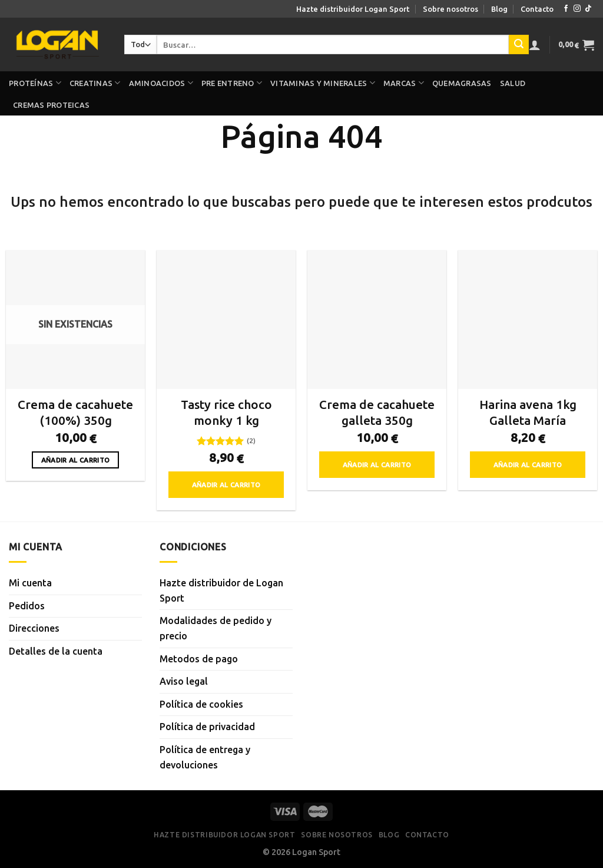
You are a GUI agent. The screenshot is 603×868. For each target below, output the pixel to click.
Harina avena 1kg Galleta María (528, 412)
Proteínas (35, 83)
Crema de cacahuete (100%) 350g (75, 412)
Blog (499, 9)
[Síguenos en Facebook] (566, 9)
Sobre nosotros (450, 9)
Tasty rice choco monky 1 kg (226, 412)
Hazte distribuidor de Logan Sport (221, 590)
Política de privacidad (207, 727)
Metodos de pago (199, 659)
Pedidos (27, 606)
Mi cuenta (30, 583)
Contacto (537, 9)
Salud (513, 83)
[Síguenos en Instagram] (577, 9)
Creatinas (95, 83)
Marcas (404, 83)
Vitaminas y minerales (323, 83)
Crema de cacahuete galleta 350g (377, 412)
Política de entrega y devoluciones (205, 757)
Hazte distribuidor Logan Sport (353, 9)
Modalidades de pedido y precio (216, 628)
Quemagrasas (462, 83)
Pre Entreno (232, 83)
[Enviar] (519, 45)
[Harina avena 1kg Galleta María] (528, 319)
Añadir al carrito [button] (226, 485)
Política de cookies (201, 704)
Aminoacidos (161, 83)
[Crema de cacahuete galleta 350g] (377, 319)
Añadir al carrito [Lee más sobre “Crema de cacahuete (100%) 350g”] (76, 460)
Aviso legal (184, 681)
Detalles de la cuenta (56, 651)
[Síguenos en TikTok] (588, 9)
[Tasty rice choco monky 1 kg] (226, 319)
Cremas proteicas (51, 105)
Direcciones (34, 628)
